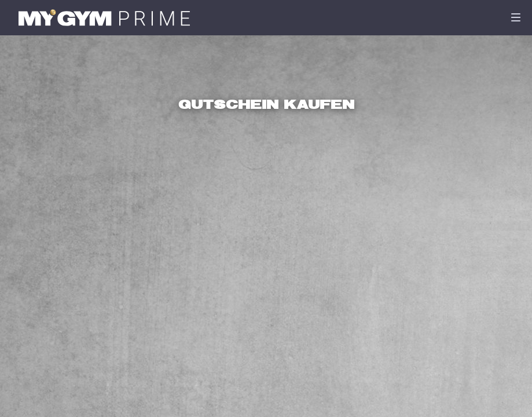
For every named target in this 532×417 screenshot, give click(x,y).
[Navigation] (516, 17)
